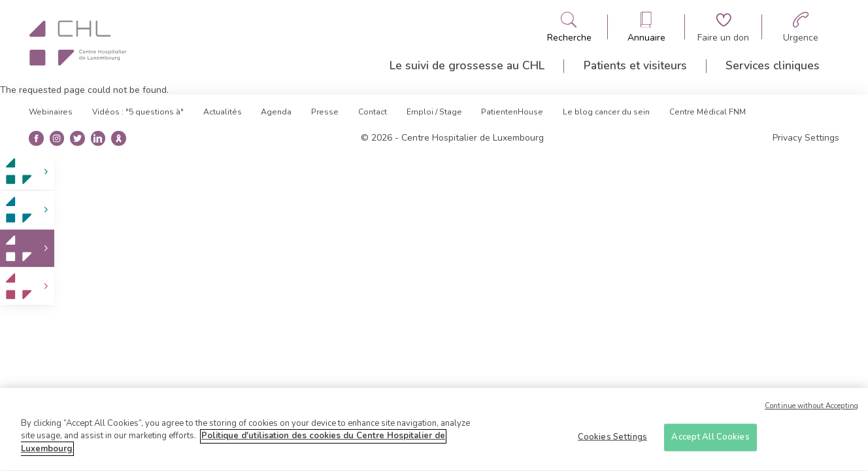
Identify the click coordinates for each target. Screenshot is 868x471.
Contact (373, 112)
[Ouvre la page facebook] (36, 138)
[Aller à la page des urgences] (801, 27)
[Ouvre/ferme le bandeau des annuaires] (646, 27)
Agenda (276, 112)
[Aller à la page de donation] (723, 27)
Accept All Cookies (710, 442)
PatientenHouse (512, 112)
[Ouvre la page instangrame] (57, 138)
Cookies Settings (612, 442)
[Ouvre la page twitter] (77, 138)
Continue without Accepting (811, 411)
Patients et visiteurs (635, 65)
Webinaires (51, 112)
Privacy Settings (806, 138)
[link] (27, 172)
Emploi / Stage (434, 112)
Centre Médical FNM (708, 112)
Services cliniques (773, 65)
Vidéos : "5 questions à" (138, 112)
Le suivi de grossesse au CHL (467, 65)
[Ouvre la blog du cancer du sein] (119, 138)
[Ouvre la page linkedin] (98, 138)
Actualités (223, 112)
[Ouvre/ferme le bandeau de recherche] (569, 27)
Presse (325, 112)
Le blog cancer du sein (606, 112)
